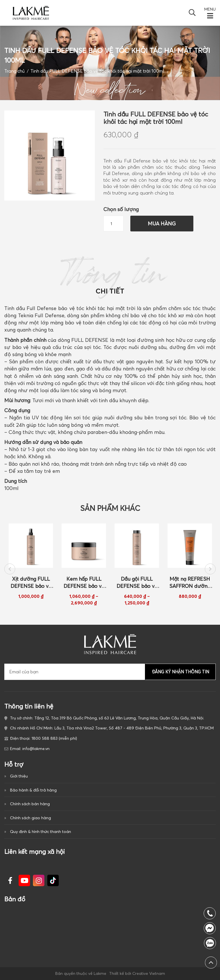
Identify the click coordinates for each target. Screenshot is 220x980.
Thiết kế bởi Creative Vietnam (137, 973)
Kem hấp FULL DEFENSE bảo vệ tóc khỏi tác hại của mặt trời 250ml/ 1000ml (84, 583)
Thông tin (110, 279)
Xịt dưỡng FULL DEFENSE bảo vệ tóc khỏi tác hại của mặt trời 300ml (31, 583)
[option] (31, 561)
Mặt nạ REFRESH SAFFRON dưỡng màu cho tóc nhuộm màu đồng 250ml (190, 583)
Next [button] (210, 569)
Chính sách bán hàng (30, 804)
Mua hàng (162, 224)
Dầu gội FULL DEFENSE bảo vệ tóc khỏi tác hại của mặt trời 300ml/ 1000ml (137, 583)
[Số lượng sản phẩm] (113, 224)
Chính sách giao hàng (31, 818)
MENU (210, 9)
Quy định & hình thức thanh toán (41, 832)
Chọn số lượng (121, 209)
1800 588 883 (211, 943)
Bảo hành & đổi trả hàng (33, 790)
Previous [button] (10, 569)
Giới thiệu (19, 776)
